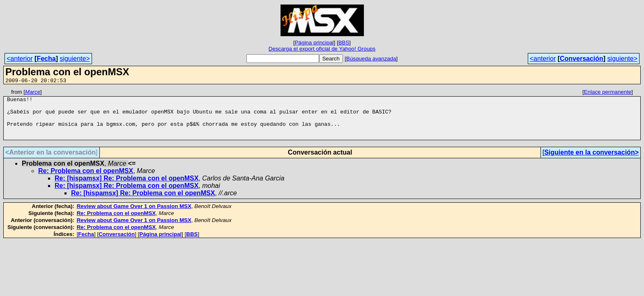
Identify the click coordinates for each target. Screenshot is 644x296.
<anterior (20, 59)
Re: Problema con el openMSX (86, 181)
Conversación (582, 59)
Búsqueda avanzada (371, 59)
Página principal (314, 43)
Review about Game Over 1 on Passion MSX (134, 216)
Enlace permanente (608, 93)
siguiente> (75, 59)
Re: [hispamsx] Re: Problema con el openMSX (126, 188)
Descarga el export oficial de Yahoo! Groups (322, 49)
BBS (344, 43)
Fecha (46, 59)
